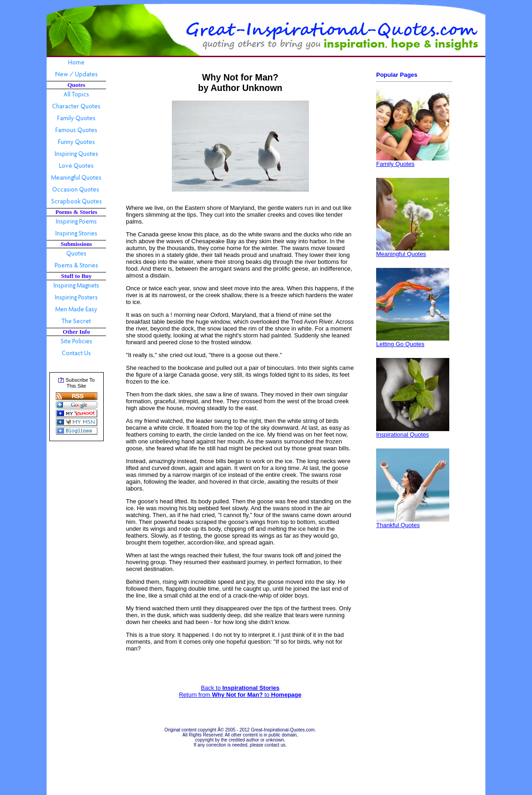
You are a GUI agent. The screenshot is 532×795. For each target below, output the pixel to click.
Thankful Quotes (398, 525)
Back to (240, 688)
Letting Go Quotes (400, 344)
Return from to (240, 695)
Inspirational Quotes (403, 435)
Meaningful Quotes (401, 254)
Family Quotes (395, 164)
